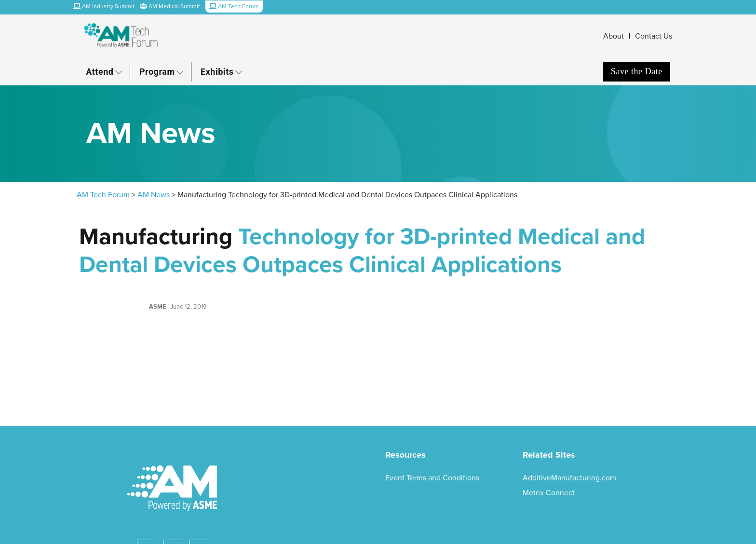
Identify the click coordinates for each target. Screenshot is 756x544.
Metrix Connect (549, 493)
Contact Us (654, 36)
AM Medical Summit (170, 6)
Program (157, 72)
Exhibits (217, 72)
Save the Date (637, 71)
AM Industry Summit (104, 6)
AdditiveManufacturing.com (569, 478)
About (614, 36)
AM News (154, 195)
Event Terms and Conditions (432, 478)
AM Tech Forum (103, 195)
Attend (100, 72)
